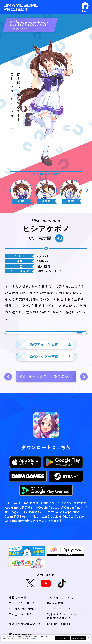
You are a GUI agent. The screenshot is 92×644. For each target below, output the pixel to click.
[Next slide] (87, 190)
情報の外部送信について (25, 624)
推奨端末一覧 (17, 598)
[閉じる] (88, 637)
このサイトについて (60, 598)
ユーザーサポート (59, 609)
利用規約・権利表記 (21, 609)
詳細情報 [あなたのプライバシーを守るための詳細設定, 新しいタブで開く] (33, 639)
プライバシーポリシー (23, 603)
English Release (59, 624)
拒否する (62, 638)
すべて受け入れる (78, 638)
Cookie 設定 (56, 603)
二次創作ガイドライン (23, 614)
